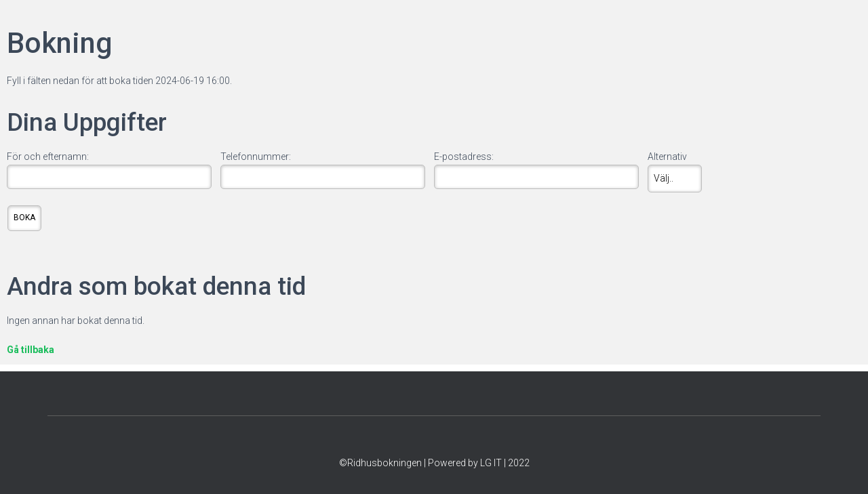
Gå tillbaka (31, 350)
